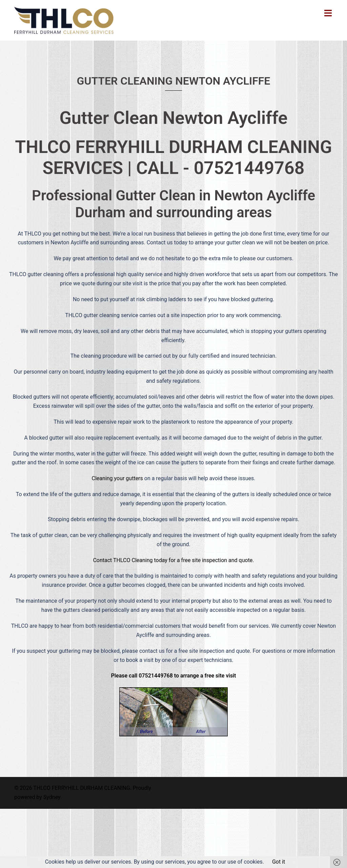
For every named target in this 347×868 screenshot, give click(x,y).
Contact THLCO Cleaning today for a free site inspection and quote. (173, 560)
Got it (279, 862)
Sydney (52, 797)
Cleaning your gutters (117, 478)
